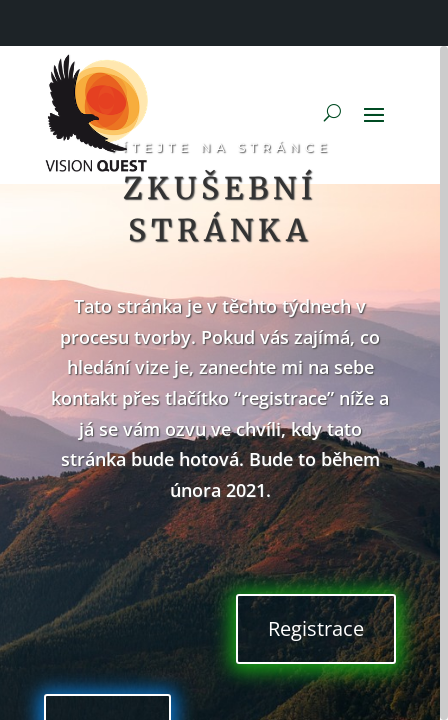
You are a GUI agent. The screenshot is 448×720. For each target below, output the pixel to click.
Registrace (316, 628)
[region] (224, 383)
